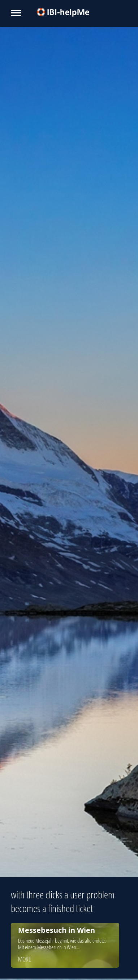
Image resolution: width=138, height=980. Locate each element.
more (25, 959)
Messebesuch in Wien (57, 930)
